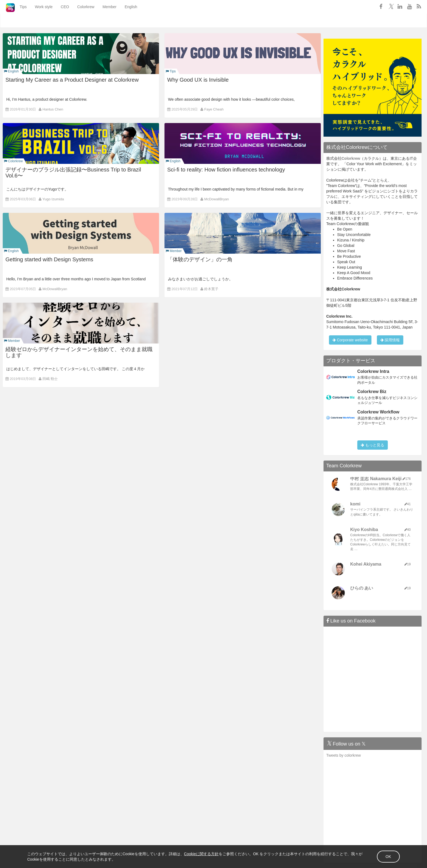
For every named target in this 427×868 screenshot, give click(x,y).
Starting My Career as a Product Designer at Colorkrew (72, 80)
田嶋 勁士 (50, 379)
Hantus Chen (53, 109)
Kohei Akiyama (366, 564)
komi (355, 504)
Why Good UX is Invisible (198, 80)
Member (102, 21)
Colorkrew (79, 21)
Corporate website (350, 340)
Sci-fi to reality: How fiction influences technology (226, 170)
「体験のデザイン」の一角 (200, 259)
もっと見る (373, 445)
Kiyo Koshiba (364, 530)
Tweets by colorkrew (344, 755)
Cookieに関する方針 (202, 854)
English (124, 21)
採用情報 (390, 340)
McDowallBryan (216, 199)
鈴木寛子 (211, 289)
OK (388, 857)
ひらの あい (362, 588)
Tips (16, 21)
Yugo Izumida (53, 199)
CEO (58, 21)
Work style (37, 21)
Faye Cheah (214, 109)
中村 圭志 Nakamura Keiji (376, 479)
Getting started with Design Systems (49, 259)
